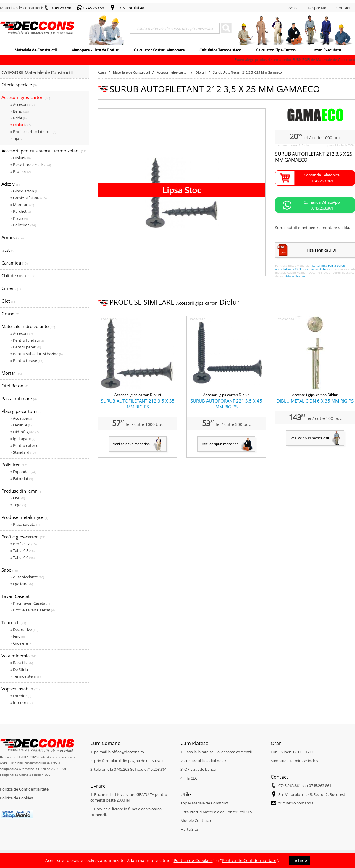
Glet (9, 301)
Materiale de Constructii (35, 50)
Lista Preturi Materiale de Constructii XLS (216, 812)
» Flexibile (21, 425)
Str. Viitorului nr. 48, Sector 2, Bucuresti (312, 794)
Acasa (293, 8)
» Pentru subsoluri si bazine (37, 354)
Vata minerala (19, 656)
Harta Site (189, 829)
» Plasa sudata (25, 524)
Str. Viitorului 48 (130, 8)
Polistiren (14, 465)
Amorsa (13, 237)
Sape (10, 570)
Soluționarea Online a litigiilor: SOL (25, 775)
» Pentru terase (27, 361)
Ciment (11, 288)
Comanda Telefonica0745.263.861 (322, 178)
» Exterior (21, 696)
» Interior (21, 702)
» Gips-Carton (24, 191)
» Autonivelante (27, 577)
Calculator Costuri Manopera (159, 50)
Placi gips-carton (21, 411)
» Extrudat (22, 478)
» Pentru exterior (27, 445)
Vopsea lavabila (21, 689)
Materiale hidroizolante (28, 326)
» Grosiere (21, 643)
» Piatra (19, 218)
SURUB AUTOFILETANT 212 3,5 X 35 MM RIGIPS (138, 404)
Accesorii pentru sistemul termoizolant (44, 151)
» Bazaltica (22, 663)
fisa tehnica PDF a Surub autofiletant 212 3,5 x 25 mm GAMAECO (310, 267)
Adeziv (11, 184)
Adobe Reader (295, 276)
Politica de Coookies (193, 860)
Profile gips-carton (23, 537)
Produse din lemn (22, 491)
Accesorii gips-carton (26, 97)
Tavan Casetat (18, 596)
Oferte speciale (19, 85)
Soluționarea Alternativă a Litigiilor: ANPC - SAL (33, 769)
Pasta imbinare (19, 398)
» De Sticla (21, 669)
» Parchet (21, 211)
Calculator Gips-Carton (276, 50)
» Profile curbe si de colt (33, 132)
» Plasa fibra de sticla (31, 165)
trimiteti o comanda (296, 803)
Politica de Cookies (16, 798)
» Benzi (20, 111)
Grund (10, 314)
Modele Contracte (196, 820)
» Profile (21, 171)
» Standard (23, 452)
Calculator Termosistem (220, 50)
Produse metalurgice (25, 517)
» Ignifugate (23, 439)
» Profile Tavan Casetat (33, 610)
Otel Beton (15, 386)
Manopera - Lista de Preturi (95, 50)
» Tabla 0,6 (22, 557)
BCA (8, 250)
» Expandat (23, 472)
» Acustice (21, 418)
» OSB (18, 498)
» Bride (18, 118)
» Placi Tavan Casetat (31, 603)
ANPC (4, 763)
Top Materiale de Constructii (205, 803)
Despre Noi (317, 8)
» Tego (18, 505)
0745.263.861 (62, 8)
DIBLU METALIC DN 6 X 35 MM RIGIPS (315, 401)
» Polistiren (23, 225)
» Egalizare (22, 584)
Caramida (14, 263)
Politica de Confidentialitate (24, 789)
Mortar (12, 373)
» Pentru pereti (26, 347)
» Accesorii (22, 104)
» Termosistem (25, 676)
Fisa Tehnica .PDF (322, 250)
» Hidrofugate (25, 432)
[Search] (175, 28)
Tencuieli (14, 622)
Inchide (300, 860)
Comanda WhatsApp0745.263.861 (322, 205)
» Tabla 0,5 (22, 551)
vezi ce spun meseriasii (132, 444)
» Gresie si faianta (29, 198)
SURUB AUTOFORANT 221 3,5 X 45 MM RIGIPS (226, 404)
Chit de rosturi (18, 275)
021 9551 (54, 763)
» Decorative (24, 629)
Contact (343, 8)
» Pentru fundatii (27, 340)
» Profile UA (24, 544)
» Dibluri (21, 125)
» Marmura (22, 205)
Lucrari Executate (326, 50)
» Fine (18, 636)
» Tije (17, 138)
